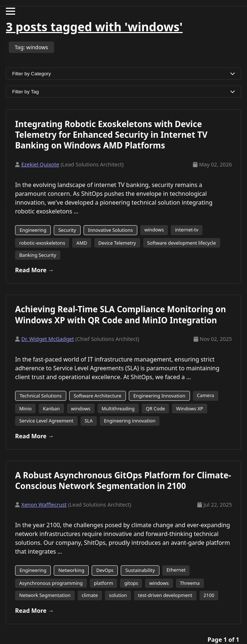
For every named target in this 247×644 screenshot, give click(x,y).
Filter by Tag (123, 92)
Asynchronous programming (51, 583)
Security (67, 230)
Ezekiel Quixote (40, 164)
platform (103, 583)
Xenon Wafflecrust (44, 505)
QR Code (155, 409)
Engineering (33, 230)
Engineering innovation (130, 421)
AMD (82, 243)
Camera (206, 395)
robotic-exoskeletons (42, 243)
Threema (190, 583)
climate (90, 595)
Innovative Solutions (110, 230)
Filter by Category (123, 74)
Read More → (35, 270)
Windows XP (190, 409)
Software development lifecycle (182, 243)
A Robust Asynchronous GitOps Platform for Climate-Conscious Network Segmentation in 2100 (123, 481)
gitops (131, 583)
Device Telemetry (117, 243)
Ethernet (176, 570)
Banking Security (38, 255)
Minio (25, 409)
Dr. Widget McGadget (48, 339)
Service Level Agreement (46, 421)
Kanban (51, 409)
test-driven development (165, 595)
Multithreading (118, 409)
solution (118, 595)
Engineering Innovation (159, 396)
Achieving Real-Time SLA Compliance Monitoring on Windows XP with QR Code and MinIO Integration (121, 314)
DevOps (105, 570)
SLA (89, 421)
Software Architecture (98, 396)
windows (154, 230)
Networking (71, 570)
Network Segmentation (45, 595)
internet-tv (186, 230)
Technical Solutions (40, 396)
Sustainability (140, 570)
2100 (209, 595)
